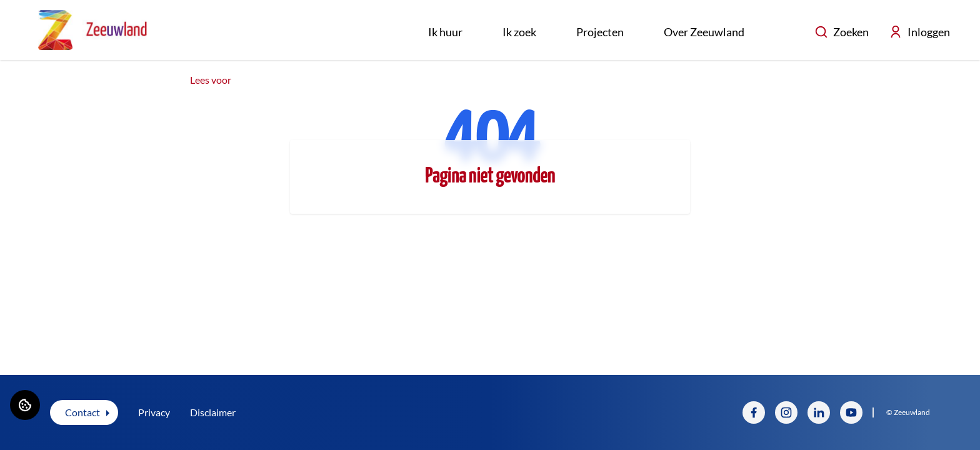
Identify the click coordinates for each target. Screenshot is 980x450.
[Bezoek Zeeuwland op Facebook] (754, 412)
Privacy (154, 412)
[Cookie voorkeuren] (25, 405)
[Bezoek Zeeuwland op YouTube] (851, 412)
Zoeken (842, 32)
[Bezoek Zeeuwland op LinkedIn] (819, 412)
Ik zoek (519, 32)
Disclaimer (213, 412)
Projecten (600, 32)
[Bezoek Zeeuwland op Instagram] (786, 412)
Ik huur (445, 32)
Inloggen (919, 32)
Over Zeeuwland (704, 32)
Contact (82, 412)
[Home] (92, 30)
